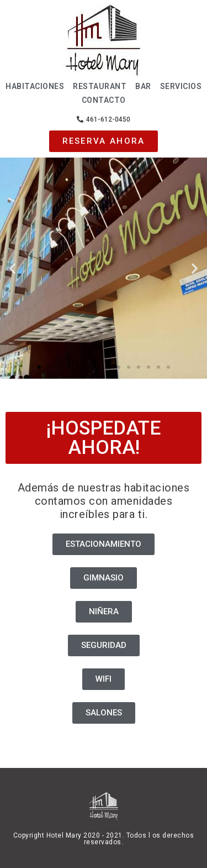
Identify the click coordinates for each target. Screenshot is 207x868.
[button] (104, 119)
